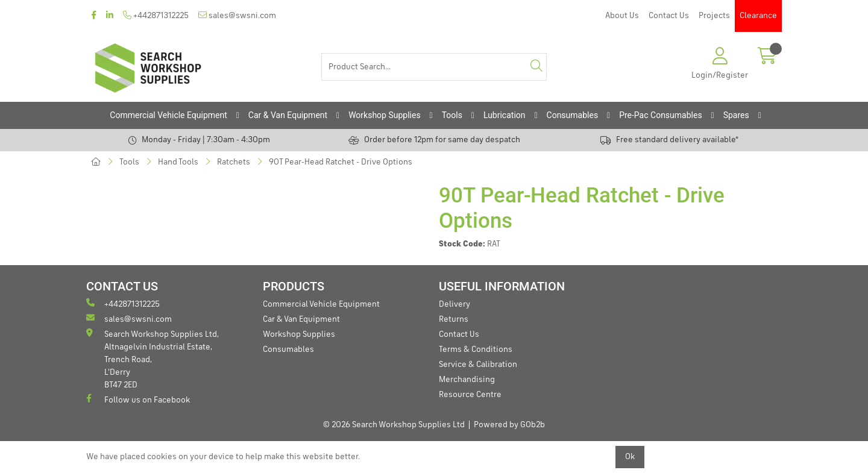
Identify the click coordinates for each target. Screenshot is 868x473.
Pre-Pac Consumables (661, 115)
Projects (714, 16)
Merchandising (467, 380)
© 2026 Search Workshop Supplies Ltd (394, 425)
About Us (622, 16)
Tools (452, 115)
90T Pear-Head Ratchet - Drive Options (341, 162)
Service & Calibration (478, 365)
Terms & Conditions (476, 349)
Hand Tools (178, 162)
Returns (454, 319)
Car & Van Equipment (288, 115)
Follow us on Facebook (138, 399)
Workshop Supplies (385, 115)
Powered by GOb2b (509, 425)
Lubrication (505, 115)
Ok (630, 457)
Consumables (573, 115)
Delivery (454, 304)
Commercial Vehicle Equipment (168, 115)
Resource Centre (470, 395)
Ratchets (234, 162)
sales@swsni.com (237, 15)
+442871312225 (156, 15)
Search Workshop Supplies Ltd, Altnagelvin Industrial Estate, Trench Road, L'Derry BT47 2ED (153, 359)
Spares (736, 115)
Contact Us (669, 16)
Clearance (758, 16)
